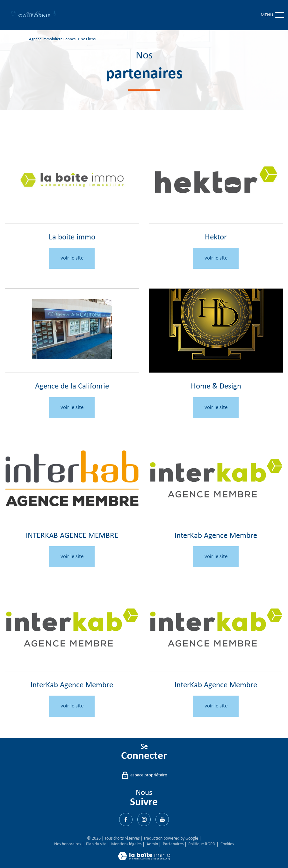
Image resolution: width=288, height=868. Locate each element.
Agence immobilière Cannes (52, 39)
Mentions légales (126, 844)
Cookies (227, 844)
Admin (152, 844)
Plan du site (96, 844)
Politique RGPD (202, 844)
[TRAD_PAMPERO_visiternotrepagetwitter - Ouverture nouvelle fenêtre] (144, 819)
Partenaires (173, 844)
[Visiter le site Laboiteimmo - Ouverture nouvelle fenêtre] (144, 859)
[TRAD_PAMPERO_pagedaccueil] (34, 17)
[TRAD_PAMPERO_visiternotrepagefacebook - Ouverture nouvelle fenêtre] (126, 819)
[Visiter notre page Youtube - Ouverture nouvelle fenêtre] (162, 819)
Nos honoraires (68, 844)
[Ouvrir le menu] (278, 15)
